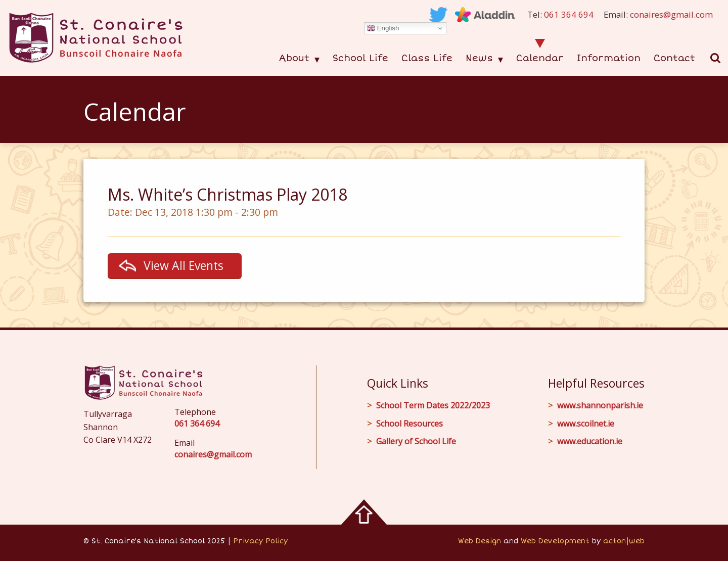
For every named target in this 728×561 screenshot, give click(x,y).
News (479, 58)
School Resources (409, 424)
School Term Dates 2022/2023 (433, 405)
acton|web (624, 541)
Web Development (555, 541)
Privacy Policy (260, 541)
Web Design (480, 541)
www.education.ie (590, 441)
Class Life (427, 58)
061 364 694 (569, 14)
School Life (360, 58)
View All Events (184, 265)
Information (609, 58)
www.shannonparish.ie (600, 405)
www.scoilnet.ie (586, 424)
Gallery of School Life (416, 441)
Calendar (540, 58)
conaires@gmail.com (671, 14)
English (383, 28)
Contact (674, 58)
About (294, 58)
